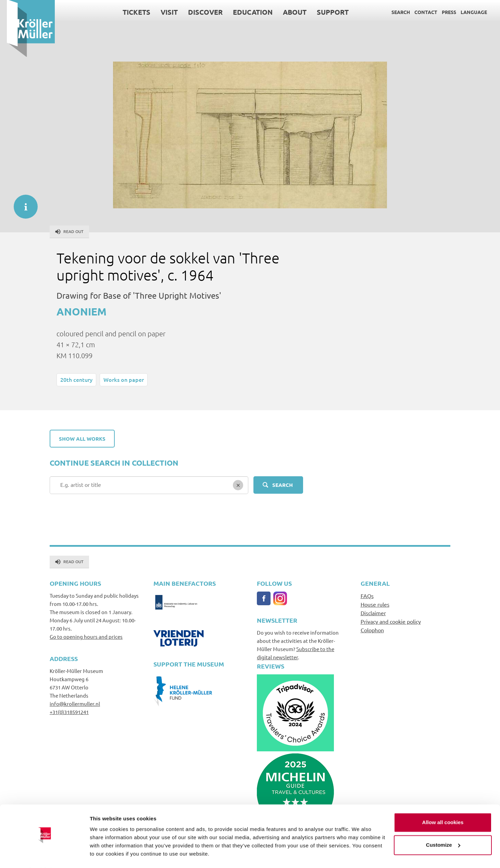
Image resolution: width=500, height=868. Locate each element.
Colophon (372, 630)
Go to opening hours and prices (86, 637)
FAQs (367, 596)
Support (326, 12)
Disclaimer (373, 613)
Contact (419, 12)
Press (442, 12)
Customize (443, 826)
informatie (22, 203)
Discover (198, 12)
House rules (375, 604)
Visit (162, 12)
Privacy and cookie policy (391, 621)
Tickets (130, 12)
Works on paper (124, 379)
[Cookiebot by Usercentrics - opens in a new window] (44, 855)
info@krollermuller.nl (75, 704)
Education (246, 12)
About (288, 12)
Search (394, 12)
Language (467, 12)
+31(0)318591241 (69, 712)
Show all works (82, 439)
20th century (76, 379)
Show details (106, 854)
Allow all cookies (443, 804)
